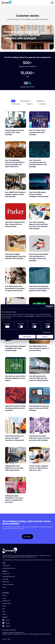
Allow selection (27, 337)
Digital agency (41, 101)
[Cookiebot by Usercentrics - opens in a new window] (47, 306)
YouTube (6, 623)
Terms (9, 639)
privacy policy (30, 316)
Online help (5, 579)
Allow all (45, 337)
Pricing (4, 598)
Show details (47, 332)
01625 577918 (6, 574)
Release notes (6, 582)
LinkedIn (6, 620)
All (13, 101)
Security (4, 587)
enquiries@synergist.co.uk (9, 568)
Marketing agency (25, 101)
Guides (4, 606)
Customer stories (7, 603)
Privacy (4, 639)
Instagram (6, 626)
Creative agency (16, 104)
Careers (4, 614)
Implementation (6, 601)
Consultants (42, 104)
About (4, 611)
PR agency (30, 104)
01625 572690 (6, 565)
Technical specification (8, 584)
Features (5, 595)
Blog (4, 609)
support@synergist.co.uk (9, 576)
